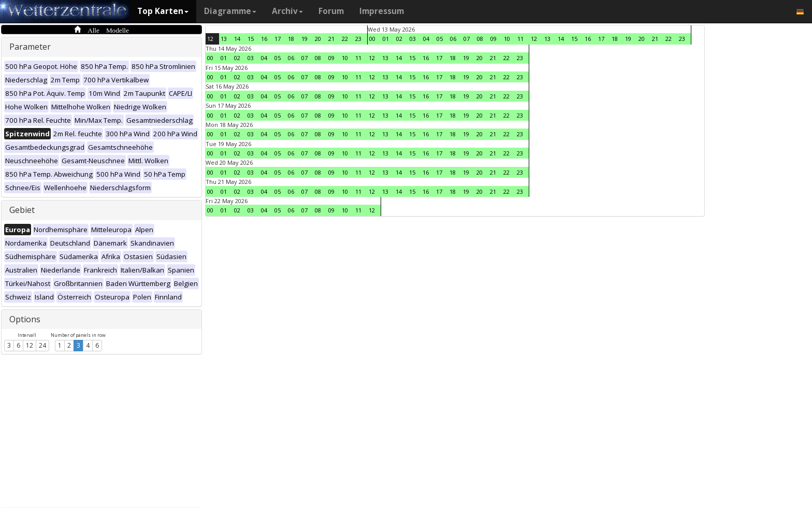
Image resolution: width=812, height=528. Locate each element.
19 (304, 39)
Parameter (30, 47)
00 (372, 39)
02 (399, 39)
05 (440, 39)
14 (237, 39)
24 (42, 345)
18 (291, 39)
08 (480, 39)
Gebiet (22, 210)
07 (467, 39)
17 (278, 39)
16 (264, 39)
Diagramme (230, 11)
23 (358, 39)
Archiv (287, 11)
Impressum (382, 11)
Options (25, 319)
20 (318, 39)
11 (520, 39)
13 (224, 39)
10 (507, 39)
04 (426, 39)
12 (30, 345)
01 (386, 39)
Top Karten (163, 11)
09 (494, 39)
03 (413, 39)
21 (331, 39)
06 (453, 39)
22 (345, 39)
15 (251, 39)
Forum (331, 11)
